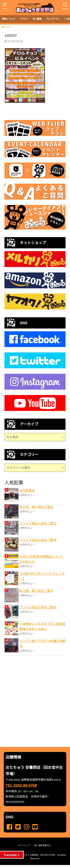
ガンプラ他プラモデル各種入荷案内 (42, 644)
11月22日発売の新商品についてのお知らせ (41, 559)
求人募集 (37, 19)
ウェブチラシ (53, 19)
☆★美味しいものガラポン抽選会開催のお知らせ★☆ (42, 626)
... (32, 866)
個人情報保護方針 (42, 845)
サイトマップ (24, 845)
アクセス (24, 19)
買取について (9, 19)
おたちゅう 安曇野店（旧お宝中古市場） (38, 855)
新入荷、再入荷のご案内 (36, 507)
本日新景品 (27, 491)
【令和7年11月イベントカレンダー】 (42, 576)
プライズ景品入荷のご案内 (38, 523)
